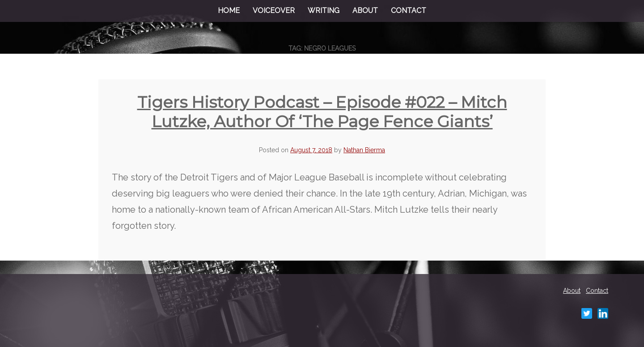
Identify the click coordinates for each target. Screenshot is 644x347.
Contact (409, 11)
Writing (324, 11)
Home (229, 11)
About (365, 11)
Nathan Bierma (364, 150)
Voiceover (274, 11)
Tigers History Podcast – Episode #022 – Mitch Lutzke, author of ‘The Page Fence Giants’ (322, 112)
